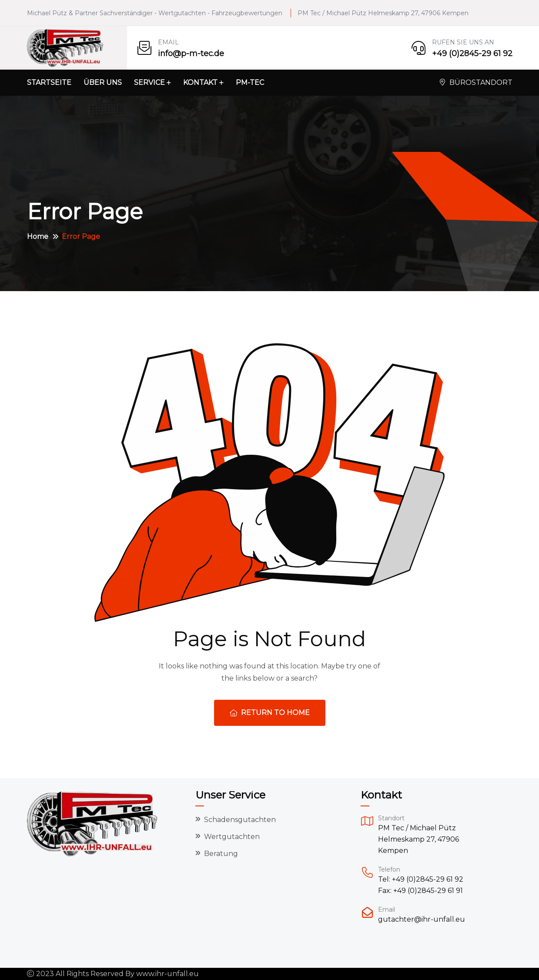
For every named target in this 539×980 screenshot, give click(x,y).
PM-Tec (250, 82)
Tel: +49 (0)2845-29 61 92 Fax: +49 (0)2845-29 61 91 (421, 885)
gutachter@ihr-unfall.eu (422, 919)
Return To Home (270, 713)
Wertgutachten (232, 837)
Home (38, 237)
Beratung (221, 854)
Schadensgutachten (240, 820)
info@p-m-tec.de (191, 54)
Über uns (103, 82)
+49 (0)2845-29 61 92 (472, 54)
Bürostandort (476, 82)
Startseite (49, 82)
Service (149, 82)
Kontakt (200, 82)
